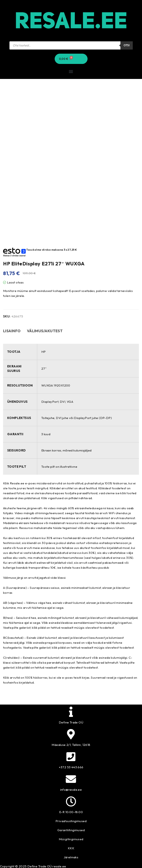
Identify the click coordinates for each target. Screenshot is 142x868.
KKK (71, 848)
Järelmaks (71, 857)
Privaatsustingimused (71, 821)
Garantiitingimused (71, 830)
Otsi (127, 45)
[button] (71, 71)
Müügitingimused (71, 839)
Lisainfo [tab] (12, 331)
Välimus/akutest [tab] (45, 331)
